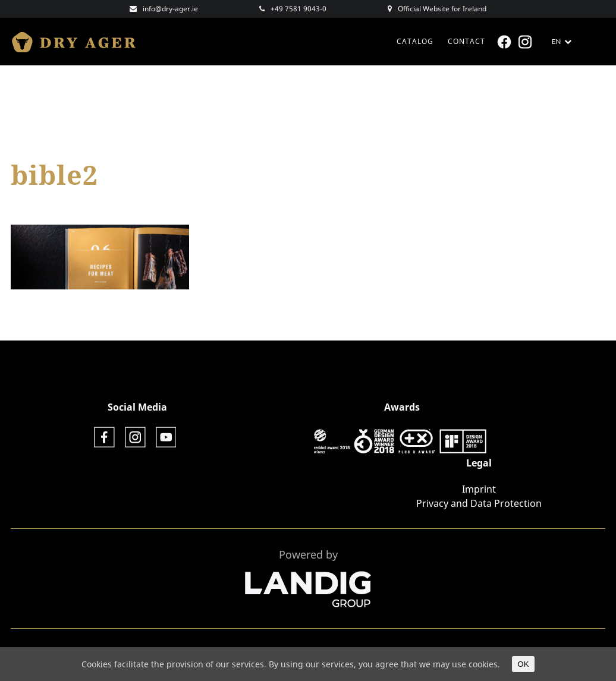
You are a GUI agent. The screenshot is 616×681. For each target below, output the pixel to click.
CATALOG (415, 41)
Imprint (479, 489)
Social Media (137, 407)
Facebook (506, 42)
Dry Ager (79, 42)
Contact (466, 41)
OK (523, 664)
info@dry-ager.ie (170, 9)
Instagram (527, 42)
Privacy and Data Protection (479, 503)
